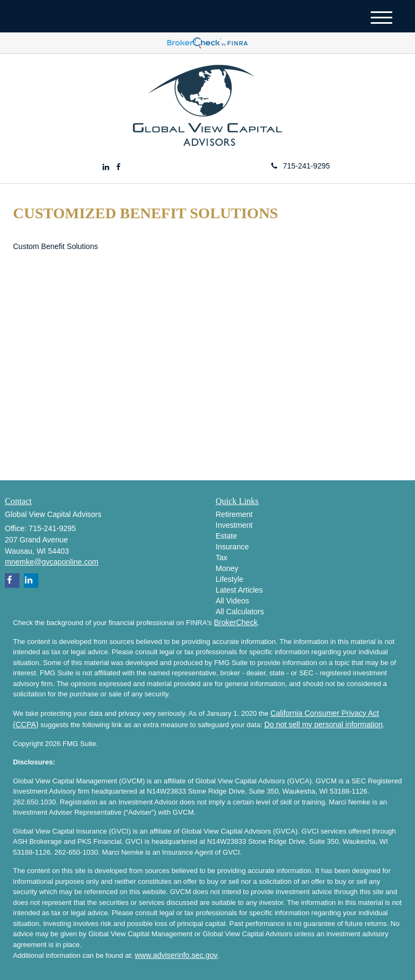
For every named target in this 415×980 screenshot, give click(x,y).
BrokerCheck (236, 622)
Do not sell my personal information (323, 724)
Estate (226, 536)
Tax (222, 558)
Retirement (234, 514)
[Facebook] (118, 167)
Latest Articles (239, 590)
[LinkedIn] (106, 167)
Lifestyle (229, 579)
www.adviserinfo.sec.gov (176, 955)
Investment (234, 525)
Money (227, 568)
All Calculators (240, 612)
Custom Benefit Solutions (55, 246)
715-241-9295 (300, 166)
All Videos (232, 601)
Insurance (232, 547)
